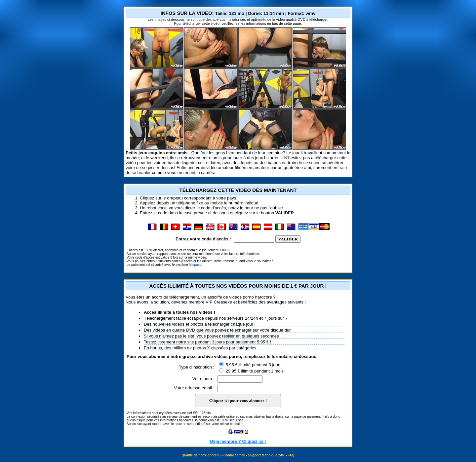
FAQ (291, 455)
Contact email (234, 455)
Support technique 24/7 (267, 455)
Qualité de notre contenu (201, 455)
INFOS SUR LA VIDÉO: (238, 13)
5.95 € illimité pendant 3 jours (250, 365)
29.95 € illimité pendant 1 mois (251, 371)
